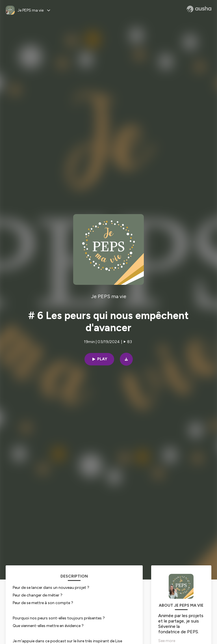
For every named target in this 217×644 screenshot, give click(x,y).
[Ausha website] (199, 9)
